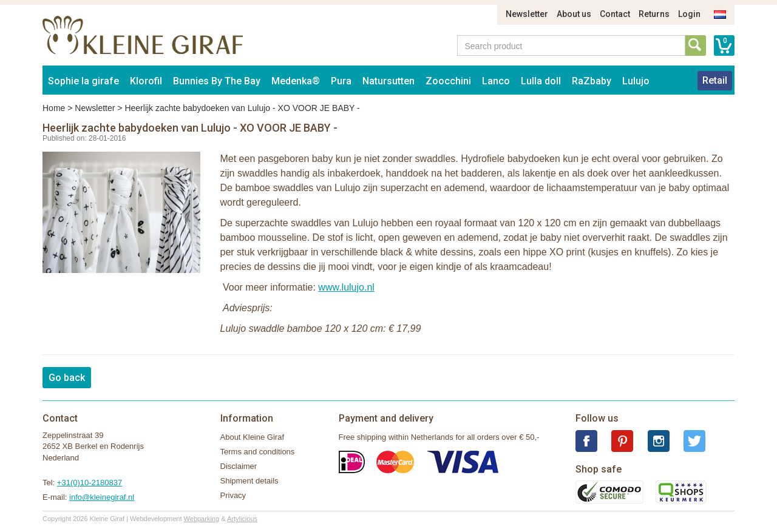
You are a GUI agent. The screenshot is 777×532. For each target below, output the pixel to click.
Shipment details (249, 481)
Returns (654, 14)
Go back (67, 378)
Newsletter (527, 14)
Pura (341, 81)
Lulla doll (541, 81)
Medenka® (296, 81)
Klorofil (146, 81)
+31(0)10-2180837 (90, 483)
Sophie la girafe (83, 81)
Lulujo (636, 81)
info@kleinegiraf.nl (102, 497)
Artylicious (242, 519)
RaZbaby (592, 81)
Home (54, 108)
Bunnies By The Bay (217, 81)
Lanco (496, 81)
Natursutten (388, 81)
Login (689, 14)
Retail (715, 80)
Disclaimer (239, 466)
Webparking (202, 519)
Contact (615, 14)
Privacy (233, 495)
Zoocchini (448, 81)
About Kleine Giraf (253, 437)
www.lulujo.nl (346, 287)
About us (574, 14)
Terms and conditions (258, 452)
